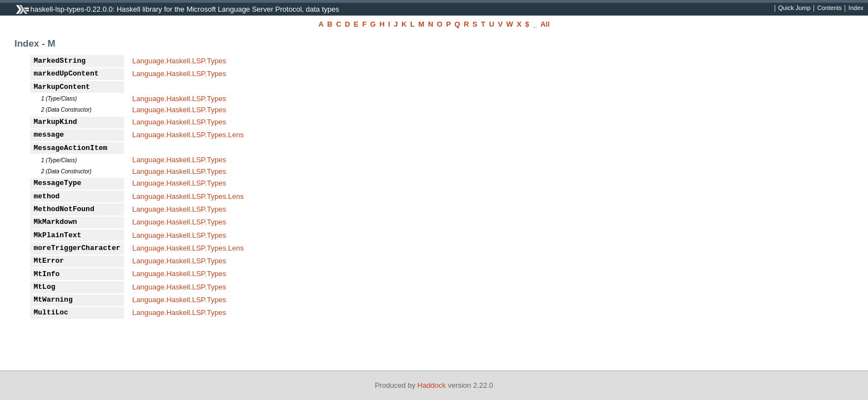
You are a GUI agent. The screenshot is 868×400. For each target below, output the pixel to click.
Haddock (431, 385)
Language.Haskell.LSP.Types (179, 61)
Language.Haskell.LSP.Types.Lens (188, 135)
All (545, 24)
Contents (830, 8)
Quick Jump (794, 8)
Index (856, 8)
